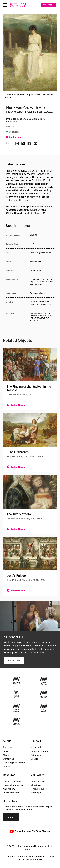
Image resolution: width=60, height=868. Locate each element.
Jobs (5, 751)
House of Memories (13, 785)
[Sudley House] (44, 708)
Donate (34, 759)
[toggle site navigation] (5, 5)
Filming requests (39, 789)
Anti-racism (9, 789)
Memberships (38, 747)
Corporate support (40, 751)
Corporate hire (38, 781)
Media (6, 755)
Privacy (11, 857)
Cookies (50, 857)
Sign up (11, 817)
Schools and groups (13, 781)
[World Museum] (44, 681)
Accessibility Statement (31, 859)
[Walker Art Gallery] (16, 708)
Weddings (36, 793)
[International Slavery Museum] (16, 694)
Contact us (9, 759)
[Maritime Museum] (44, 694)
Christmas (36, 785)
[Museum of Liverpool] (16, 681)
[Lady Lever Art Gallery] (16, 721)
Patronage (36, 755)
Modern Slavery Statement (31, 857)
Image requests (11, 793)
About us (8, 747)
